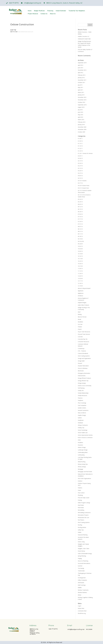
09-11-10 (80, 234)
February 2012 (82, 75)
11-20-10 (80, 273)
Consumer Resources (83, 342)
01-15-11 (80, 144)
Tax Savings (81, 568)
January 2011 (81, 95)
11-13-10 (80, 271)
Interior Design (82, 447)
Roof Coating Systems (84, 522)
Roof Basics (81, 520)
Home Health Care (83, 433)
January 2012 (81, 78)
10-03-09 (80, 249)
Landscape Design (83, 450)
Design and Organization (84, 358)
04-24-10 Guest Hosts (84, 186)
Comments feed (82, 611)
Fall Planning (81, 388)
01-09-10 (80, 141)
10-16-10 (80, 256)
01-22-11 (80, 148)
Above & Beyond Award (84, 288)
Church (80, 329)
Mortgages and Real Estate (85, 472)
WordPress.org (82, 613)
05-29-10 (80, 202)
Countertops (81, 349)
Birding (80, 314)
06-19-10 (80, 209)
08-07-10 (80, 226)
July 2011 (80, 85)
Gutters (80, 418)
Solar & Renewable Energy (85, 554)
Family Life (81, 391)
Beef (79, 312)
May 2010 (80, 115)
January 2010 (81, 125)
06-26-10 (80, 212)
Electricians (81, 371)
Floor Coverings (82, 403)
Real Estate (81, 505)
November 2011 (82, 80)
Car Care (80, 324)
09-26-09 (80, 244)
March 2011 (81, 92)
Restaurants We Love (83, 518)
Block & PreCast (82, 317)
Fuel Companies (82, 405)
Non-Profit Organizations (84, 478)
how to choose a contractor (85, 438)
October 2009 (81, 132)
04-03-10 (80, 176)
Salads (80, 532)
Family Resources (82, 396)
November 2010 (82, 100)
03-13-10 (80, 168)
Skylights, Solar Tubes (84, 549)
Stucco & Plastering (83, 561)
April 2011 (80, 90)
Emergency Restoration (84, 373)
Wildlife (80, 588)
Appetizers (81, 291)
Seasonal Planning (83, 535)
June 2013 (80, 68)
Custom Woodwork (83, 353)
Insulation (80, 442)
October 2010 (81, 102)
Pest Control (81, 493)
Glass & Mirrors (82, 413)
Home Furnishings (83, 430)
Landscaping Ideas (83, 452)
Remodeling (81, 510)
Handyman (81, 420)
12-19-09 (80, 286)
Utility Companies (82, 580)
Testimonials (81, 571)
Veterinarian (81, 583)
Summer (80, 566)
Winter (80, 595)
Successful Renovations (84, 563)
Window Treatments (83, 590)
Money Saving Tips (83, 464)
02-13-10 (80, 161)
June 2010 (80, 112)
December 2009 (82, 127)
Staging (80, 558)
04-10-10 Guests (82, 181)
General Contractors (83, 410)
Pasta (79, 490)
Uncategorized (82, 578)
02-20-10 (80, 163)
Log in (80, 606)
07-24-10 (80, 222)
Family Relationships (83, 393)
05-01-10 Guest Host (83, 188)
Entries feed (81, 608)
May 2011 (80, 87)
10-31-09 (80, 266)
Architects (80, 296)
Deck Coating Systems (84, 356)
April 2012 (80, 73)
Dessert (80, 363)
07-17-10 (80, 219)
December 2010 (82, 97)
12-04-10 (80, 276)
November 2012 (82, 70)
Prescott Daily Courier (84, 498)
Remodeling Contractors (84, 513)
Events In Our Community (85, 386)
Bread (79, 319)
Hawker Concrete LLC (84, 36)
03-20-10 (80, 171)
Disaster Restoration (83, 366)
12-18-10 (80, 283)
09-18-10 (80, 236)
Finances (80, 398)
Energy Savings (82, 383)
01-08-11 (80, 139)
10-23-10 (80, 261)
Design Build (81, 361)
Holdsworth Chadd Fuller (84, 39)
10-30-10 (80, 264)
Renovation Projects (83, 515)
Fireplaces (81, 400)
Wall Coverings (82, 585)
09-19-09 (80, 239)
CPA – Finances (82, 351)
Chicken (80, 327)
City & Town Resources (84, 332)
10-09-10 (80, 251)
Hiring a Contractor (83, 425)
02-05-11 (80, 156)
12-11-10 (80, 281)
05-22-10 (80, 199)
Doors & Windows (83, 368)
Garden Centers (82, 408)
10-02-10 (80, 246)
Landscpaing (81, 455)
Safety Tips (81, 530)
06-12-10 (80, 207)
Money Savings (82, 467)
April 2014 (80, 65)
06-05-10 (80, 204)
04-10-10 (80, 178)
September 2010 (82, 105)
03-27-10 (80, 173)
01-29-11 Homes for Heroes (85, 153)
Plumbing (80, 495)
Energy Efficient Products (84, 378)
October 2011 (81, 82)
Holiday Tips (81, 428)
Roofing (80, 525)
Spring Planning (82, 556)
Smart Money (81, 551)
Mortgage (80, 469)
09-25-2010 (81, 241)
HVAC (79, 440)
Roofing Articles (82, 527)
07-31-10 (80, 224)
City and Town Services (84, 334)
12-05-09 (80, 278)
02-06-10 (80, 158)
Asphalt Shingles (82, 303)
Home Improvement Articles (85, 435)
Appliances (81, 293)
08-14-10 (80, 229)
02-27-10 (80, 166)
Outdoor (80, 481)
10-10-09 (80, 254)
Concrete (80, 337)
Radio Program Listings (84, 503)
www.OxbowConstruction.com (26, 32)
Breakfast (80, 322)
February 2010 (82, 122)
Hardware (80, 423)
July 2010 (80, 110)
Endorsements (82, 376)
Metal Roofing (82, 462)
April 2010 (80, 117)
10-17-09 (80, 259)
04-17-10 (80, 183)
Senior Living (81, 542)
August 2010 (81, 107)
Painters (80, 488)
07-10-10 (80, 217)
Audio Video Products (83, 305)
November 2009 (82, 129)
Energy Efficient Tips (83, 381)
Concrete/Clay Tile (83, 339)
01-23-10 (80, 151)
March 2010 (81, 120)
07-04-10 (80, 214)
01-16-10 (80, 146)
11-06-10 (80, 269)
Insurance (80, 445)
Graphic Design (82, 415)
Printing (80, 500)
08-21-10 (80, 231)
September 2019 (82, 63)
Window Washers (82, 592)
